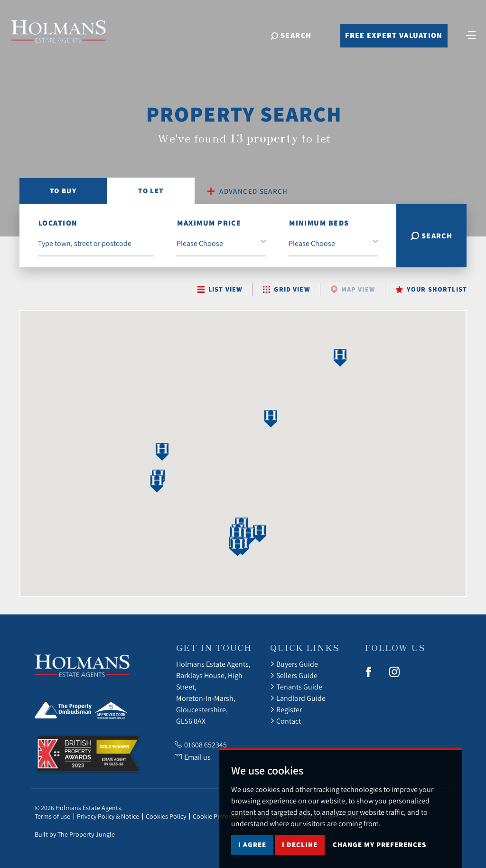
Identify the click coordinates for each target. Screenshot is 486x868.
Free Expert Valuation (394, 35)
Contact (285, 721)
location (58, 223)
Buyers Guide (294, 664)
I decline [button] (300, 855)
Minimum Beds (319, 223)
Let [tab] (151, 191)
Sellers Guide (294, 675)
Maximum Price (209, 223)
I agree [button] (252, 855)
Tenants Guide (296, 687)
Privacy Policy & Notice (108, 816)
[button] (163, 452)
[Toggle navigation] (471, 34)
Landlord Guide (298, 698)
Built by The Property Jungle (75, 834)
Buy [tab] (63, 191)
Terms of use (52, 816)
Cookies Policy (166, 816)
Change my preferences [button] (379, 855)
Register (286, 709)
